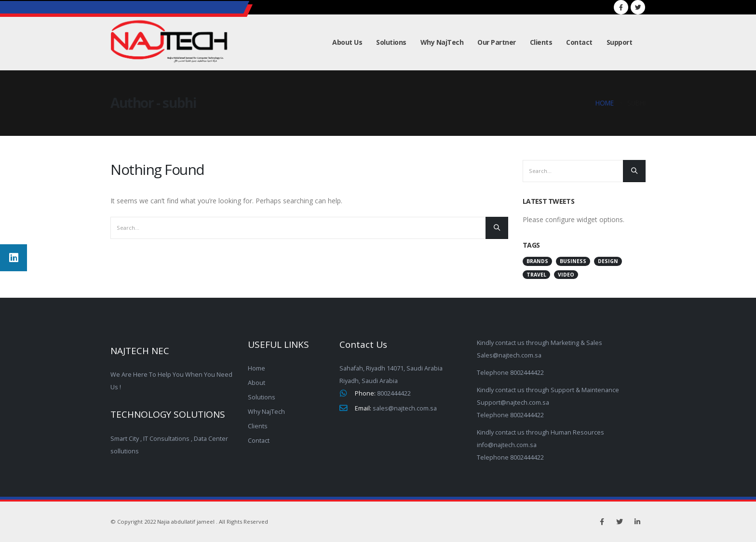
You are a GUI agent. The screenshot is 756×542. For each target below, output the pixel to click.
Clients (541, 42)
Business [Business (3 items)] (573, 261)
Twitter (620, 522)
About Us (347, 42)
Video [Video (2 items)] (566, 275)
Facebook (602, 522)
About (256, 383)
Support (620, 42)
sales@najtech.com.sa (405, 408)
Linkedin (637, 522)
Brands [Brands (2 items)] (537, 261)
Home (256, 368)
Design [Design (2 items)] (608, 261)
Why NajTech (442, 42)
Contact (579, 42)
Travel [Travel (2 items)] (536, 275)
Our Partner (497, 42)
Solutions (391, 42)
